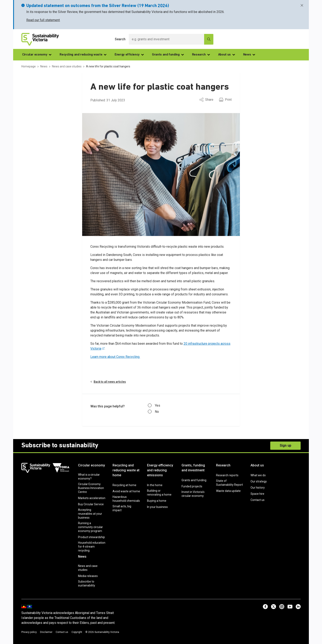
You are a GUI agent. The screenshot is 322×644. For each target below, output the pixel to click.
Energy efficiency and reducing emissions (160, 470)
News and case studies (88, 568)
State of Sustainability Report (229, 483)
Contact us (258, 500)
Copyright (77, 632)
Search (120, 39)
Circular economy (37, 55)
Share (206, 100)
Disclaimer (46, 632)
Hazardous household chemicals (126, 499)
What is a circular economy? (89, 477)
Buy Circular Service (91, 504)
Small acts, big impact (122, 508)
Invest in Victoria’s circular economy (193, 494)
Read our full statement (43, 20)
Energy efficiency (129, 55)
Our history (258, 488)
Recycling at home (124, 485)
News (249, 55)
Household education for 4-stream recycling (92, 547)
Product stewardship (91, 537)
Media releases (88, 576)
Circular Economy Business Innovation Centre (91, 488)
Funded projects (192, 486)
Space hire (257, 494)
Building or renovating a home (159, 493)
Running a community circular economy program (90, 527)
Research (201, 55)
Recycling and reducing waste (83, 55)
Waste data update (228, 491)
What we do (258, 475)
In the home (155, 485)
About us (227, 55)
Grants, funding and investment (193, 468)
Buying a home (157, 501)
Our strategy (259, 481)
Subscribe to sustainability (87, 583)
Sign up (285, 446)
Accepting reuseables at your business (90, 514)
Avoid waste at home (126, 491)
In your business (157, 507)
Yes (154, 406)
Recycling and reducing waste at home (126, 470)
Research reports (227, 475)
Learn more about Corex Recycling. (115, 357)
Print (225, 100)
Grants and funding (168, 55)
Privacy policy (29, 632)
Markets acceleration (92, 498)
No (153, 412)
